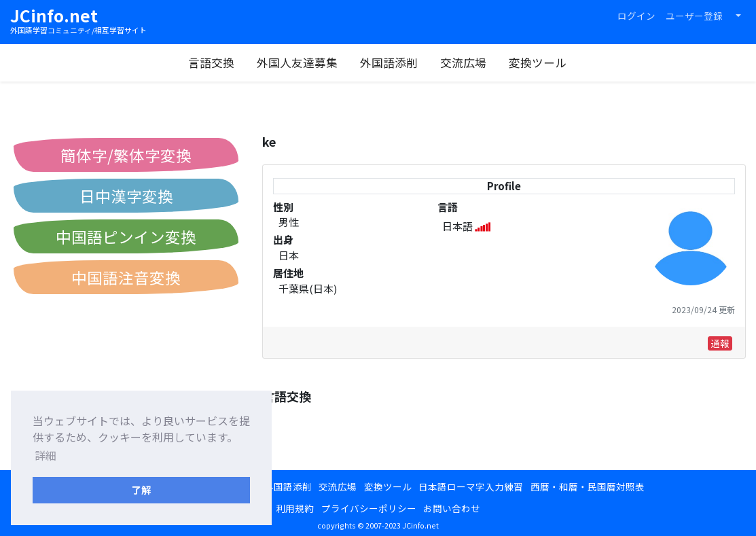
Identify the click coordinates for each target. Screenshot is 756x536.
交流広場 (463, 62)
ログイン (636, 16)
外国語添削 (389, 62)
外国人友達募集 (297, 62)
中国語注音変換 (126, 277)
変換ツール (538, 62)
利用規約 (295, 508)
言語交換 (211, 62)
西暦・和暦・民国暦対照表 (588, 486)
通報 (720, 343)
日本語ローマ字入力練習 (471, 486)
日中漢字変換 (126, 196)
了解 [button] (141, 489)
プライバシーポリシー (369, 508)
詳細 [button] (46, 455)
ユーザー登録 (694, 16)
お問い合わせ (452, 508)
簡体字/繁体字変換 (126, 155)
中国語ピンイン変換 (126, 236)
